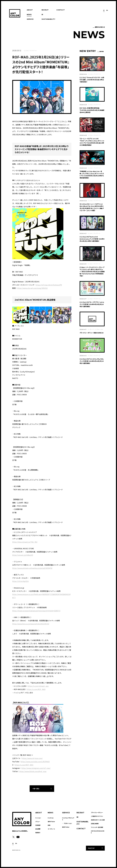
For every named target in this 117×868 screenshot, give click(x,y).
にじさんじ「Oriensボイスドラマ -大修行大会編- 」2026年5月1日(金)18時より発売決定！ (92, 80)
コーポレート (91, 329)
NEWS (29, 15)
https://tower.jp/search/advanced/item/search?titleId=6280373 (36, 611)
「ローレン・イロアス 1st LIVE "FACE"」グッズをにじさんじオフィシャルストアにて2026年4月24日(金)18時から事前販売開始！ (92, 142)
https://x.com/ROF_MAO (36, 689)
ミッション (38, 818)
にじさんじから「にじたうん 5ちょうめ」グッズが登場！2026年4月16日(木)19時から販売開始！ (92, 361)
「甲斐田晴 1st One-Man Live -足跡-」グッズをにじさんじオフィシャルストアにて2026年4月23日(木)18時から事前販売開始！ (92, 175)
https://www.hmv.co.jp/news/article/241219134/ (31, 624)
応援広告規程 (95, 824)
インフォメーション (99, 329)
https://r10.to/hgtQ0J (20, 581)
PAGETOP (91, 848)
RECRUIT (45, 10)
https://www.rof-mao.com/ (32, 758)
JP (104, 10)
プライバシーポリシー (97, 812)
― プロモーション (67, 823)
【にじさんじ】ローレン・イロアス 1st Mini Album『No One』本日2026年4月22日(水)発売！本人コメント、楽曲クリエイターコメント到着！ (92, 207)
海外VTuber (51, 821)
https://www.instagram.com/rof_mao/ (36, 768)
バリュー (38, 821)
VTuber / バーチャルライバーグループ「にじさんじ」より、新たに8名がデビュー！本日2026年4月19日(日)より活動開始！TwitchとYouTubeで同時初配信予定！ (92, 272)
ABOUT (30, 10)
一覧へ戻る (36, 789)
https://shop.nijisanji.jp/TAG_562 (25, 542)
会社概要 (38, 829)
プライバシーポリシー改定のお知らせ (92, 333)
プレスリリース (33, 51)
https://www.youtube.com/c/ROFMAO (35, 762)
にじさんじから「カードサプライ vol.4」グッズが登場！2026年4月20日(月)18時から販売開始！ (92, 304)
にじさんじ (26, 51)
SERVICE (30, 19)
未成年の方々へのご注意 (98, 820)
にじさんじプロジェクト (68, 819)
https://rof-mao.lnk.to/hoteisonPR (49, 285)
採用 (49, 825)
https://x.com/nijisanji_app (38, 686)
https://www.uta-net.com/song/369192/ (32, 288)
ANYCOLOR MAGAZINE (98, 832)
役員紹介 (38, 833)
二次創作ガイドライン (97, 816)
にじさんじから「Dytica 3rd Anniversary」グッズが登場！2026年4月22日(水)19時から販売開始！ (92, 239)
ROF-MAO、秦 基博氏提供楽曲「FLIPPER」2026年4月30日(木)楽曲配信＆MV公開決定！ (92, 110)
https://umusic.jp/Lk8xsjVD (23, 555)
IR (42, 15)
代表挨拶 (38, 825)
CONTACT (61, 10)
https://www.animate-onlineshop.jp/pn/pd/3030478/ (32, 568)
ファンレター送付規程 (97, 827)
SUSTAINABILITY (48, 19)
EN (107, 10)
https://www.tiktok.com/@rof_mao (33, 771)
